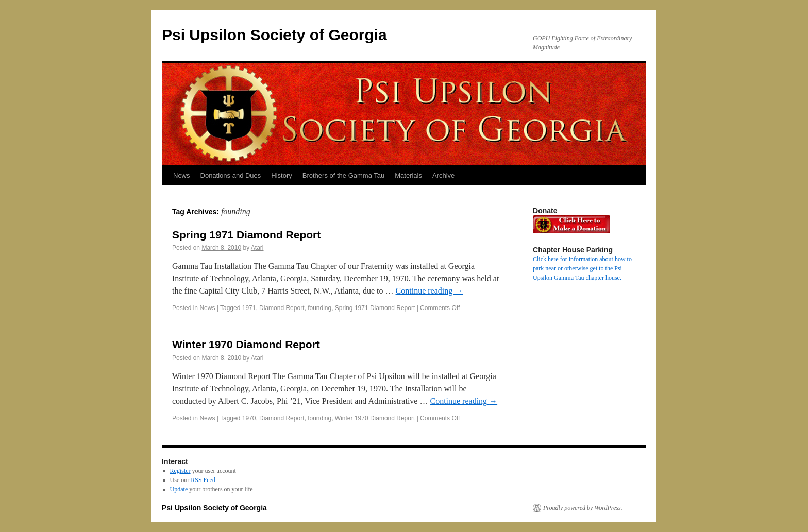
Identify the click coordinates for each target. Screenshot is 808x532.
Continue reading (430, 291)
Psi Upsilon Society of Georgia (274, 35)
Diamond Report (282, 308)
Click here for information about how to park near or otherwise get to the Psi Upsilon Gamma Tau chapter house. (582, 268)
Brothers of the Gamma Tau (343, 175)
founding (319, 308)
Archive (443, 175)
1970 (249, 418)
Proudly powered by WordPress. (583, 508)
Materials (408, 175)
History (281, 175)
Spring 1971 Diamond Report (246, 235)
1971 (249, 308)
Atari (257, 248)
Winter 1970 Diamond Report (246, 344)
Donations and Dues (231, 175)
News (182, 175)
